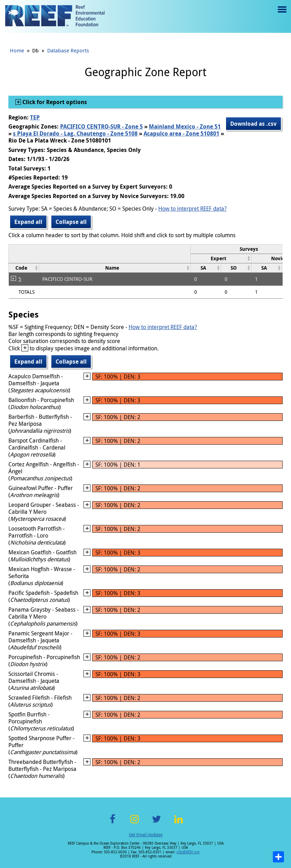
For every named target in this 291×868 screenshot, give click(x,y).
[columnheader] (221, 258)
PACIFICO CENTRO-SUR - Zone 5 (101, 126)
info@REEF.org (188, 852)
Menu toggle (281, 14)
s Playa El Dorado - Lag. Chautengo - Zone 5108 (75, 133)
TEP (35, 117)
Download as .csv (253, 124)
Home (17, 50)
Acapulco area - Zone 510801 (181, 133)
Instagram (134, 823)
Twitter (157, 823)
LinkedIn (179, 823)
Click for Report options (54, 102)
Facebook (112, 823)
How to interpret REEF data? (192, 209)
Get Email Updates (146, 834)
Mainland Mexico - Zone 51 (185, 126)
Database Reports (68, 50)
